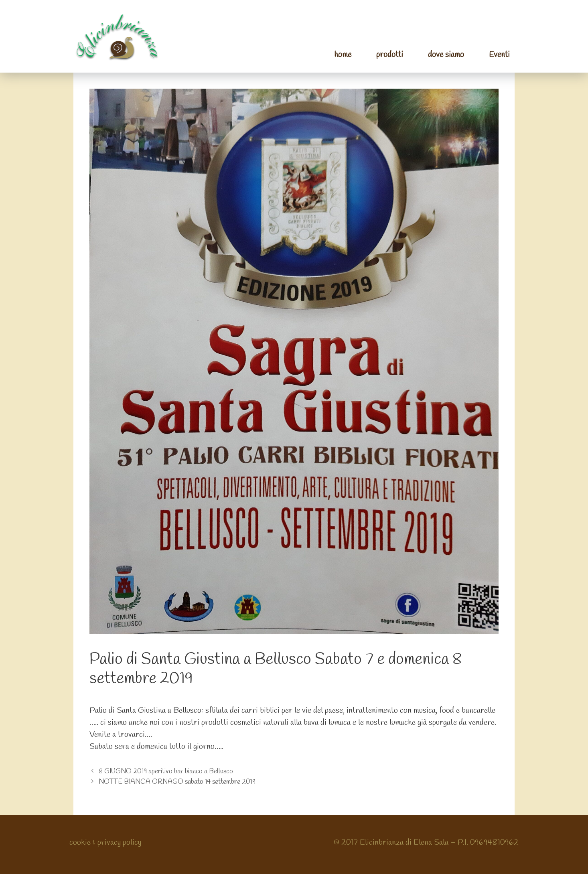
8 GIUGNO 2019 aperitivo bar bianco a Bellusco (166, 772)
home (343, 55)
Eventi (499, 55)
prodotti (390, 55)
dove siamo (446, 55)
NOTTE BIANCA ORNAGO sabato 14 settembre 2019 (177, 782)
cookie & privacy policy (105, 843)
